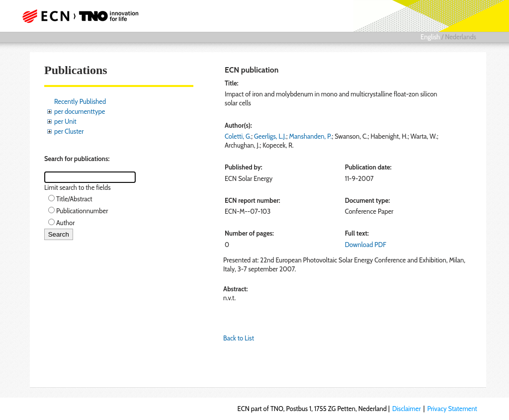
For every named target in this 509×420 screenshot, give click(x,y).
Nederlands (461, 37)
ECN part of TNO (83, 16)
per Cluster (69, 131)
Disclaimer (407, 409)
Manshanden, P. (311, 136)
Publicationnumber (82, 211)
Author (65, 223)
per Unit (65, 121)
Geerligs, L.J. (270, 136)
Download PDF (366, 245)
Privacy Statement (452, 409)
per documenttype (80, 111)
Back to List (239, 338)
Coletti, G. (238, 136)
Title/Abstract (74, 199)
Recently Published (80, 101)
